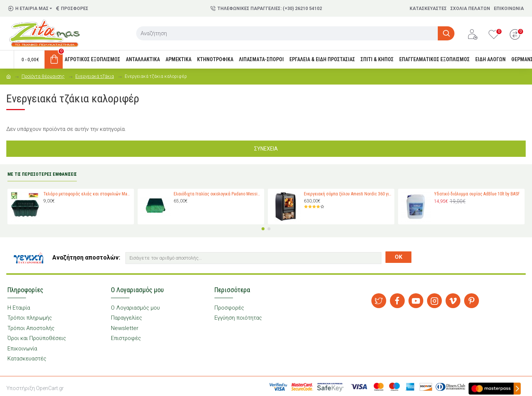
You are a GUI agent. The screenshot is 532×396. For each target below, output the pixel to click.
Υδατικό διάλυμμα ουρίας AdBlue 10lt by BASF (477, 194)
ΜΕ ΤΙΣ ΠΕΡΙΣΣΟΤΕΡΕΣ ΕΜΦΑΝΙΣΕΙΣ (42, 174)
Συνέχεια (266, 149)
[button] (263, 229)
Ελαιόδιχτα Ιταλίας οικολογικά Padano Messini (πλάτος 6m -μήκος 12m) (218, 194)
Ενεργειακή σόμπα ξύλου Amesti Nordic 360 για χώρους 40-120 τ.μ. (348, 194)
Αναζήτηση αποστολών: (86, 258)
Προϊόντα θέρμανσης (43, 76)
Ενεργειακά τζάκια (95, 76)
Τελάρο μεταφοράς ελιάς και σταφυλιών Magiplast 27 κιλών (87, 194)
